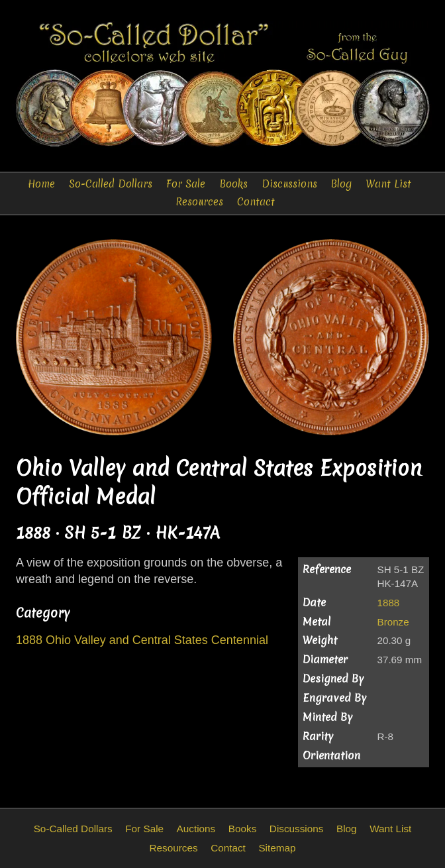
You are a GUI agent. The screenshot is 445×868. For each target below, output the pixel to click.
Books (234, 184)
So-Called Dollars (111, 184)
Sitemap (277, 848)
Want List (388, 184)
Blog (341, 184)
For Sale (186, 184)
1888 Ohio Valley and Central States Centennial (142, 640)
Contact (256, 202)
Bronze (393, 622)
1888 (389, 603)
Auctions (196, 829)
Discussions (289, 184)
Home (41, 184)
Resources (199, 202)
